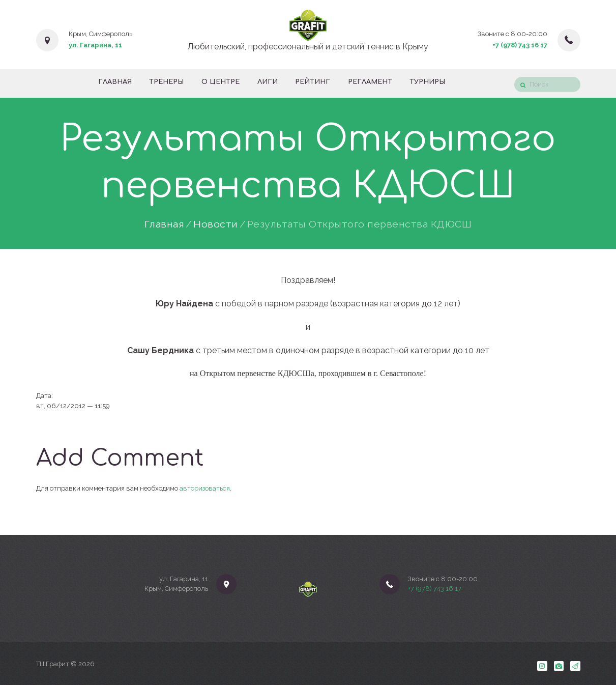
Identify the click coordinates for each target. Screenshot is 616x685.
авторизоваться (205, 488)
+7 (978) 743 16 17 (520, 45)
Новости (216, 224)
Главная (165, 224)
